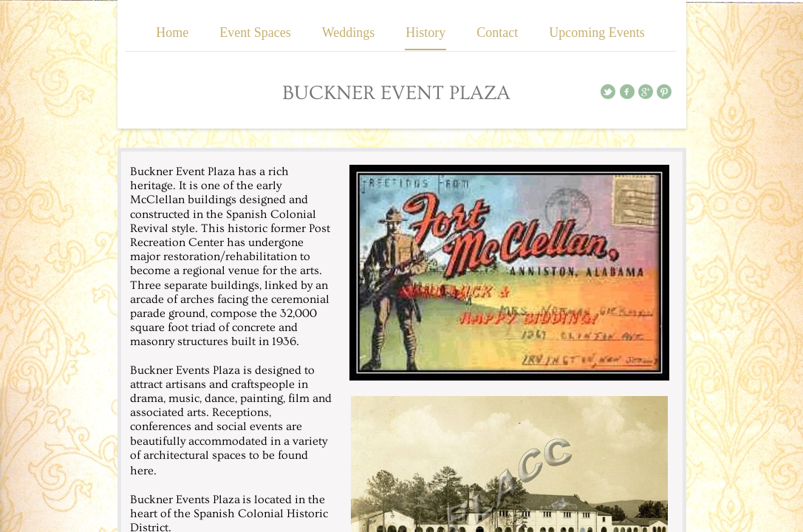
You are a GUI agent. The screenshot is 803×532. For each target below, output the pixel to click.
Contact (497, 33)
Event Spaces (255, 33)
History (426, 33)
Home (172, 33)
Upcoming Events (597, 33)
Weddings (349, 33)
